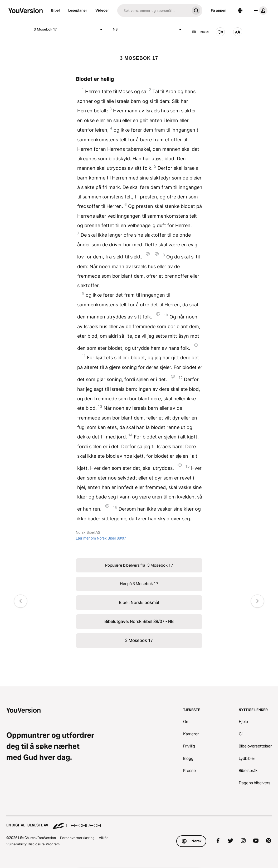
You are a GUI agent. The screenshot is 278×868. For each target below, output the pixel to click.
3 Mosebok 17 (69, 29)
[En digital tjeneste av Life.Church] (139, 823)
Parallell (201, 32)
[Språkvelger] (240, 11)
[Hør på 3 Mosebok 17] (220, 32)
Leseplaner (78, 10)
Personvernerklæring (77, 838)
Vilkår (103, 838)
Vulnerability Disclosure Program (33, 844)
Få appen (219, 10)
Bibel (55, 10)
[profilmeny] (260, 11)
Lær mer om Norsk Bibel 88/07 (101, 538)
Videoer (102, 10)
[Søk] (153, 11)
